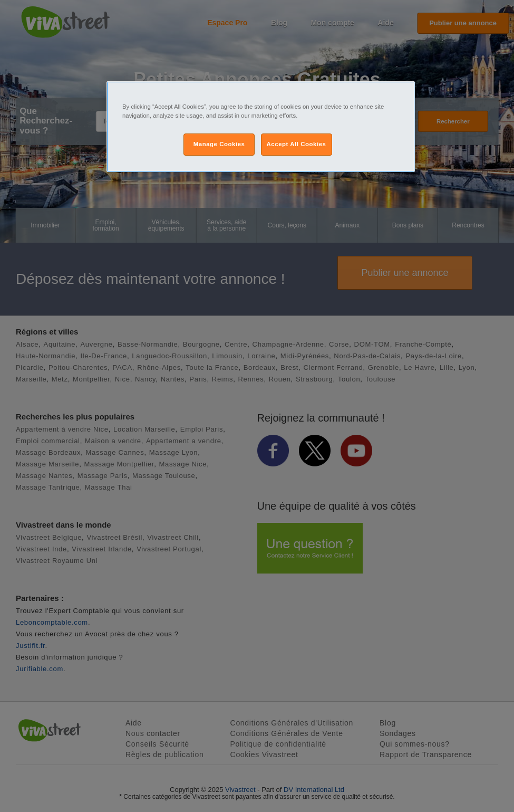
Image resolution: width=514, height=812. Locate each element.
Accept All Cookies (297, 144)
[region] (261, 127)
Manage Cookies (219, 144)
